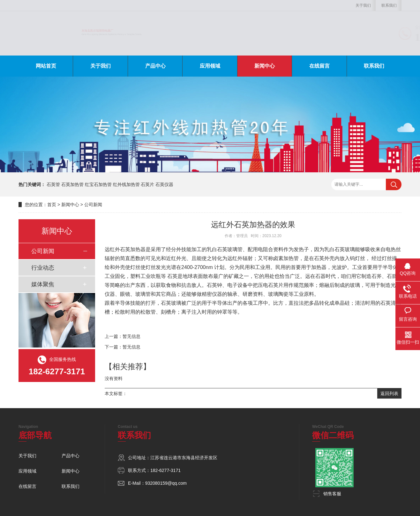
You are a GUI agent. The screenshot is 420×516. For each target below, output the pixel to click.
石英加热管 (72, 184)
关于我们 (363, 5)
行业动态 (43, 268)
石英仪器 (164, 184)
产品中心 (155, 66)
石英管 (53, 184)
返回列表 (389, 393)
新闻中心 (265, 66)
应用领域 (210, 66)
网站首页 (46, 66)
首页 (52, 205)
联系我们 (389, 5)
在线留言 (319, 66)
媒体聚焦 (43, 284)
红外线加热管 (126, 184)
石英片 (147, 184)
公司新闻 (93, 205)
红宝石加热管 (98, 184)
